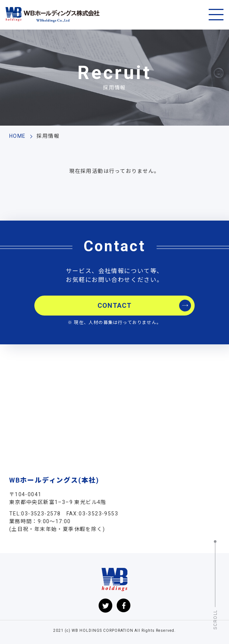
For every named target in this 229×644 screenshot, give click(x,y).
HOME (18, 136)
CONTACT (114, 305)
